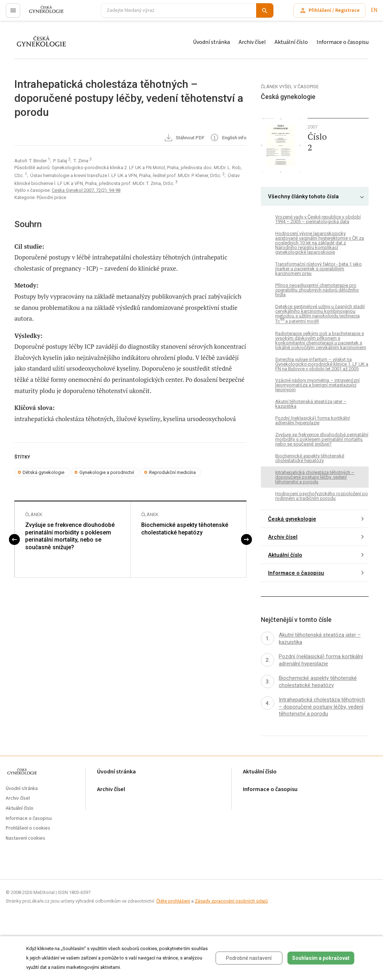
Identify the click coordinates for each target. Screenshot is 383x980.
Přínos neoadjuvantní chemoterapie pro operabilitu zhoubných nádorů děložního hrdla (317, 290)
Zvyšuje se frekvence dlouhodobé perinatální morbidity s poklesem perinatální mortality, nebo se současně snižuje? (70, 536)
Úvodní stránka (211, 42)
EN (374, 10)
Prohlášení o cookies (28, 828)
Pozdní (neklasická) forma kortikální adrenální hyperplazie (313, 420)
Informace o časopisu (343, 42)
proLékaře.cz (42, 13)
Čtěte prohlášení (173, 901)
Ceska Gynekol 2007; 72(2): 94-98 (86, 190)
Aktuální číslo (291, 42)
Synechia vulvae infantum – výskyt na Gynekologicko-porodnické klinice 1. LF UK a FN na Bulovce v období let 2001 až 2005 (322, 364)
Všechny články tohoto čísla (303, 197)
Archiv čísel (252, 42)
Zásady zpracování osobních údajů (231, 901)
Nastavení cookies (26, 838)
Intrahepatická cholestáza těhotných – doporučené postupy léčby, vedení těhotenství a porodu (315, 477)
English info (228, 138)
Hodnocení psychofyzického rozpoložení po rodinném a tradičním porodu (322, 496)
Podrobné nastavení (249, 958)
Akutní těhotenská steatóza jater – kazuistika (311, 404)
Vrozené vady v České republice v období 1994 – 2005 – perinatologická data (318, 219)
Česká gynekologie (292, 519)
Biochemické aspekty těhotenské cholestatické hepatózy (185, 529)
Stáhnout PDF (184, 138)
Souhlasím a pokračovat (321, 958)
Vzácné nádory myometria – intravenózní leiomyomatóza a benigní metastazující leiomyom (317, 385)
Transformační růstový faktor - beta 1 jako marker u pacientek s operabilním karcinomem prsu (319, 269)
